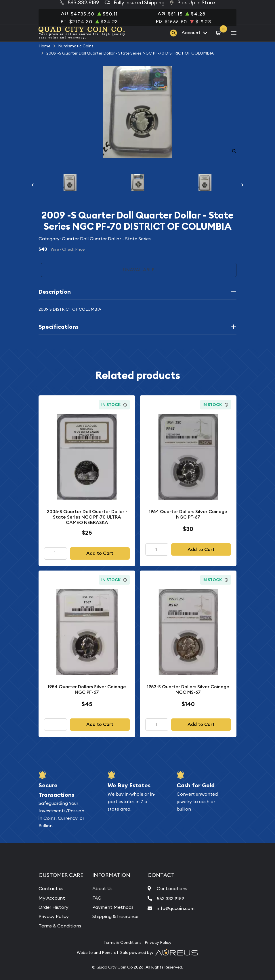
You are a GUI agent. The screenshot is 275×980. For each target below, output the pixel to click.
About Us (102, 888)
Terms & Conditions (60, 926)
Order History (54, 907)
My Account (52, 898)
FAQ (97, 898)
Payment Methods (113, 907)
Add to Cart (100, 553)
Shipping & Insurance (115, 916)
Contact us (51, 888)
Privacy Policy (54, 916)
